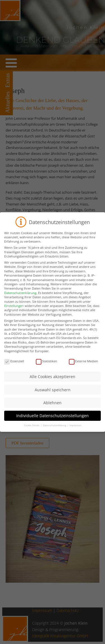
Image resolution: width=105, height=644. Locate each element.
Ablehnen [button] (53, 408)
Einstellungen (14, 311)
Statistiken (46, 366)
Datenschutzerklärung (20, 298)
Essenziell (14, 366)
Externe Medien (83, 366)
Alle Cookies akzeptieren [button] (53, 382)
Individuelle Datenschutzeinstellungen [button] (53, 421)
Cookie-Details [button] (32, 431)
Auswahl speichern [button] (53, 395)
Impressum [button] (75, 431)
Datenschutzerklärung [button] (55, 431)
